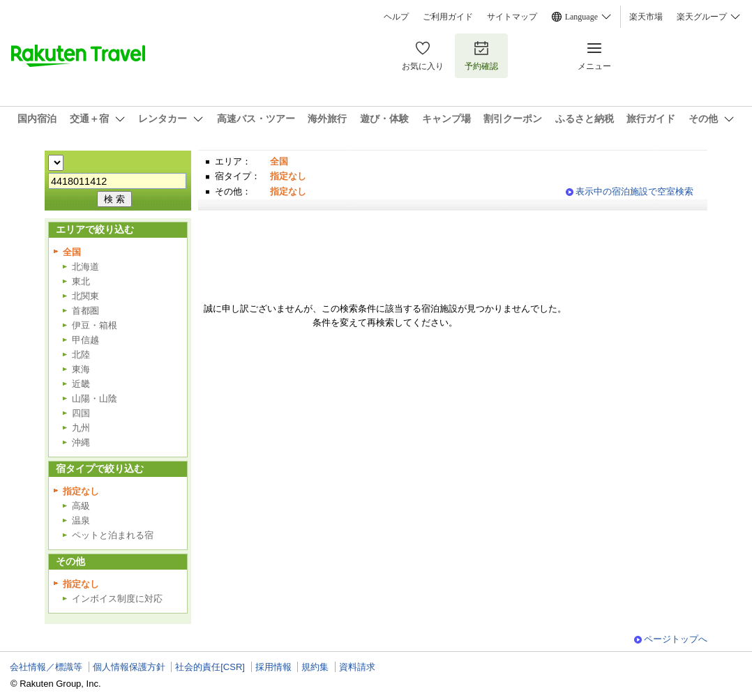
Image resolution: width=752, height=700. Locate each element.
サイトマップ (512, 17)
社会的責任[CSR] (210, 667)
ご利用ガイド (448, 17)
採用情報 (273, 667)
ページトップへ (676, 639)
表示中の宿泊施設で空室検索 (634, 191)
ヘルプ (396, 17)
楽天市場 (646, 17)
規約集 (315, 667)
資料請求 (357, 667)
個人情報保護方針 (129, 667)
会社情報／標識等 (46, 667)
